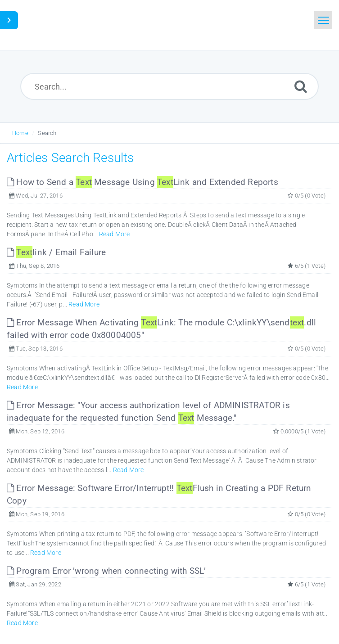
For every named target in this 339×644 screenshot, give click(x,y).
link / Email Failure (56, 252)
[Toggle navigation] (323, 20)
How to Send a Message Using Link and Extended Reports (142, 182)
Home (20, 133)
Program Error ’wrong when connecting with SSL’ (106, 571)
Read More (115, 234)
